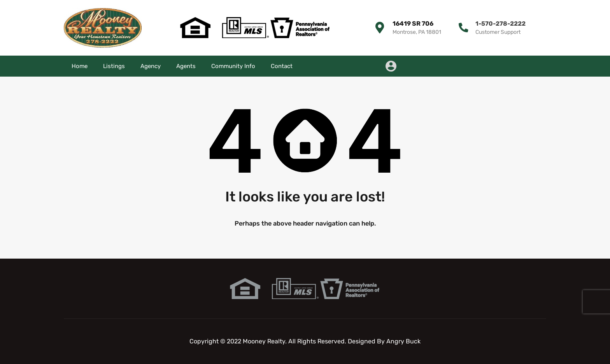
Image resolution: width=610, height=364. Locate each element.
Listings (114, 66)
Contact (282, 66)
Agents (186, 66)
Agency (151, 66)
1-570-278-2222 (500, 24)
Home (80, 66)
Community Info (233, 66)
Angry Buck (403, 341)
